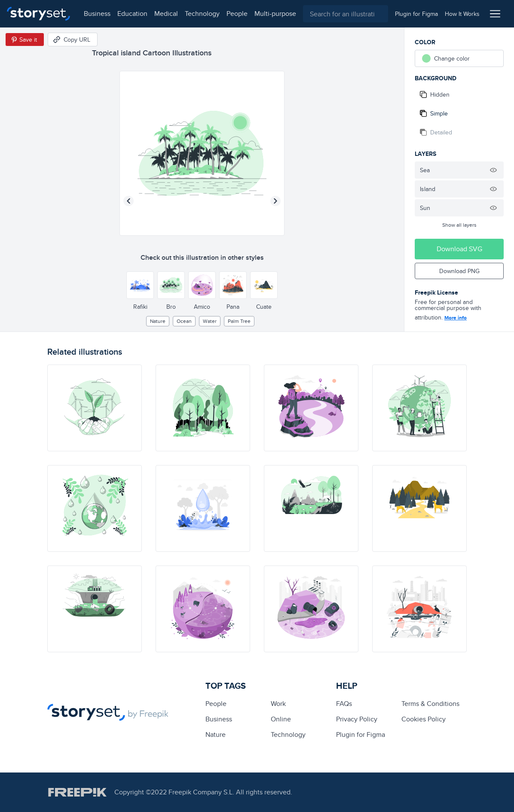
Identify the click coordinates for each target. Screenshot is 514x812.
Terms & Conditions (430, 704)
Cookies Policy (424, 719)
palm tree (239, 321)
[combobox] (346, 14)
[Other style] (140, 285)
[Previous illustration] (128, 201)
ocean (184, 321)
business (97, 14)
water (210, 321)
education (132, 14)
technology (202, 14)
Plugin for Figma (361, 734)
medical (166, 14)
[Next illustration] (275, 201)
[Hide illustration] (493, 170)
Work (278, 704)
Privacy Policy (357, 719)
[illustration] (95, 408)
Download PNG (459, 271)
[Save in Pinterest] (25, 40)
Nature (158, 321)
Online (281, 719)
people (237, 14)
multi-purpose (275, 14)
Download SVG (459, 249)
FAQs (344, 704)
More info (456, 318)
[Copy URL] (73, 40)
